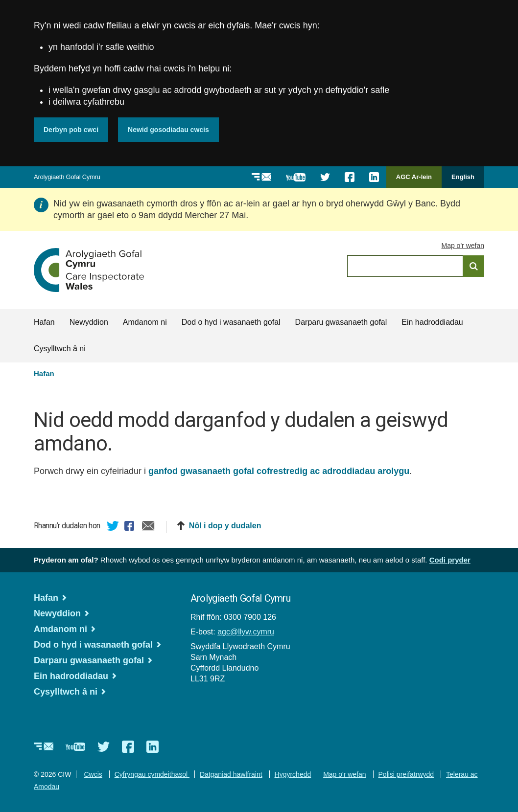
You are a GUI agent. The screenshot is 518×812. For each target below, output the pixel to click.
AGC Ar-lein (417, 180)
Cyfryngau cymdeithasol (152, 774)
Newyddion (89, 322)
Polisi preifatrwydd (406, 774)
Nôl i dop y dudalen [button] (225, 526)
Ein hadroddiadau (432, 322)
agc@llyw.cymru (246, 632)
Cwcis (93, 774)
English (463, 177)
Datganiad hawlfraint (231, 774)
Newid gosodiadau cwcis (168, 130)
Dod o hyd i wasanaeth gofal (231, 322)
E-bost (148, 527)
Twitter (113, 527)
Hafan (44, 322)
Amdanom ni (145, 322)
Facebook (131, 527)
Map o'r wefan (463, 246)
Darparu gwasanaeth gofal (341, 322)
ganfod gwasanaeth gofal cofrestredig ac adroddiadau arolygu (279, 471)
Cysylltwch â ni (60, 349)
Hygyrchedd (293, 774)
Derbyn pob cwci (71, 130)
